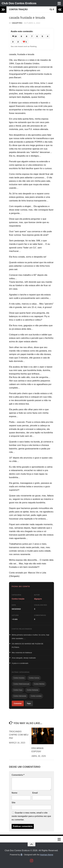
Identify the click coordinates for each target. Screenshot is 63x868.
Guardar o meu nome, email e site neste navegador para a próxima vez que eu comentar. (31, 816)
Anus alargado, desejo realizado (24, 658)
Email (35, 793)
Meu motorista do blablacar (22, 653)
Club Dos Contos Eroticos (20, 3)
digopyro (17, 23)
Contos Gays (18, 690)
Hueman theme (47, 855)
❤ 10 (14, 36)
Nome (14, 793)
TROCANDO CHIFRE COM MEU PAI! (19, 735)
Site (13, 803)
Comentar (18, 703)
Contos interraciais (20, 696)
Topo (29, 703)
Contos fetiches (39, 684)
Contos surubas (36, 696)
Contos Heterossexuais (21, 684)
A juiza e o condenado (20, 663)
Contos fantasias (32, 690)
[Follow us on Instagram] (31, 861)
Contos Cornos (34, 678)
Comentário (18, 775)
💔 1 (25, 42)
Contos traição (18, 9)
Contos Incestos (19, 678)
